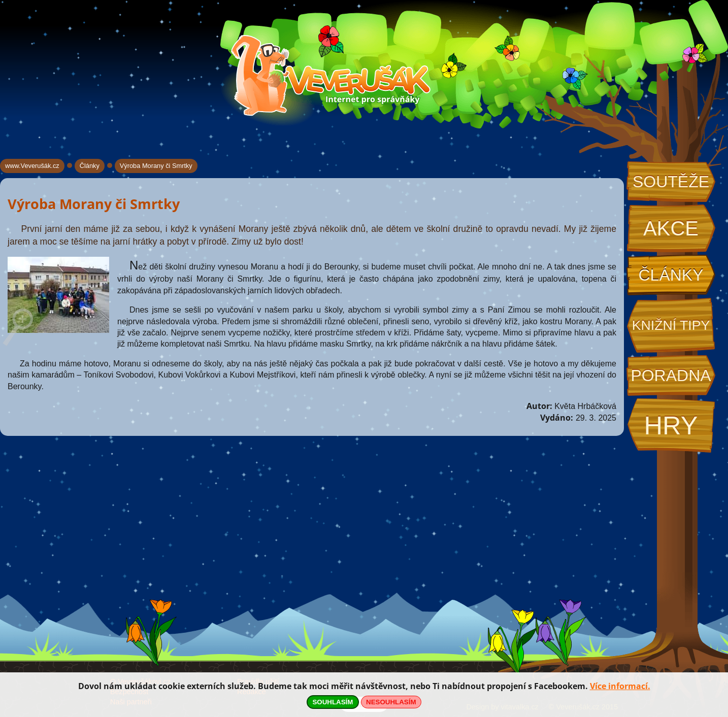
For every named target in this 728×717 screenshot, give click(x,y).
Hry (671, 425)
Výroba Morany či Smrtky (156, 166)
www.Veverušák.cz (32, 166)
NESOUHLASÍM (391, 702)
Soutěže (671, 182)
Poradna (671, 375)
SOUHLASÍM (333, 702)
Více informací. (620, 686)
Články (671, 275)
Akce (671, 228)
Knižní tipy (671, 325)
